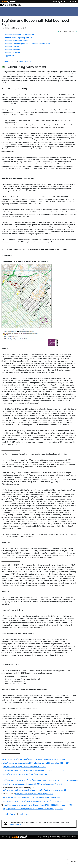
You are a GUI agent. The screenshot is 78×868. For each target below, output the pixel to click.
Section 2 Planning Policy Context (19, 38)
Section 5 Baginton (12, 47)
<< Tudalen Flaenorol (9, 61)
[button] (67, 32)
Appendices (10, 56)
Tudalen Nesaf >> (25, 61)
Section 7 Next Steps (13, 53)
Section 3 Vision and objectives (17, 41)
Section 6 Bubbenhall (13, 50)
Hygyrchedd (54, 837)
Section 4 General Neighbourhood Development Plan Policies (28, 44)
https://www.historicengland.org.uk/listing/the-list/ (34, 794)
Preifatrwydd (65, 837)
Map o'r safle (43, 837)
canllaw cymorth (15, 825)
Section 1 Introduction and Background (19, 35)
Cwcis (74, 837)
